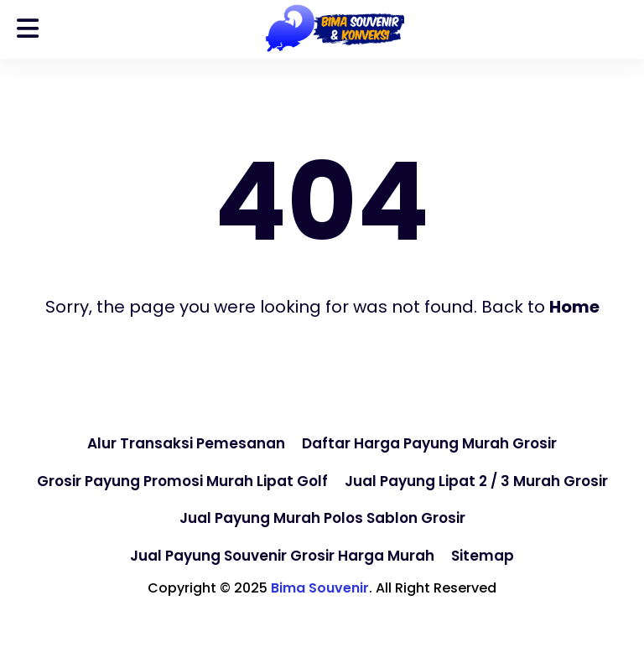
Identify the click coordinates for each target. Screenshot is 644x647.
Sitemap (483, 556)
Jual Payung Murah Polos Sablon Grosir (322, 518)
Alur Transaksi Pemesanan (186, 443)
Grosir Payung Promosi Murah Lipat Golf (182, 481)
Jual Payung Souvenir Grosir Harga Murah (282, 556)
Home (574, 307)
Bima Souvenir (320, 588)
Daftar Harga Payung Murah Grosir (429, 443)
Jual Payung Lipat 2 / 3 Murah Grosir (476, 481)
